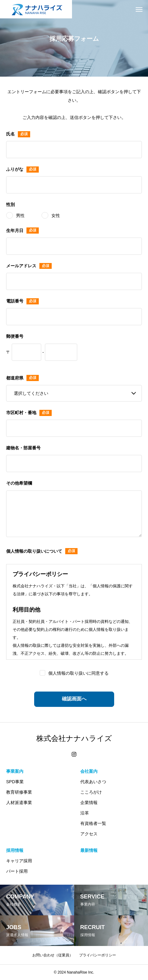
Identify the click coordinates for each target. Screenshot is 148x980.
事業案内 (15, 771)
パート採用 (17, 871)
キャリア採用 (19, 861)
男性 (20, 215)
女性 (56, 215)
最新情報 (89, 850)
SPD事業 (15, 782)
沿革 (85, 813)
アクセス (89, 834)
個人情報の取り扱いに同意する (78, 673)
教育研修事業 (19, 792)
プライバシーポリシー (98, 955)
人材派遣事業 (19, 803)
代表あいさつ (93, 782)
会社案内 (89, 771)
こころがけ (91, 792)
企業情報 (89, 803)
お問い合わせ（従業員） (53, 955)
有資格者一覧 (93, 823)
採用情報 (15, 850)
